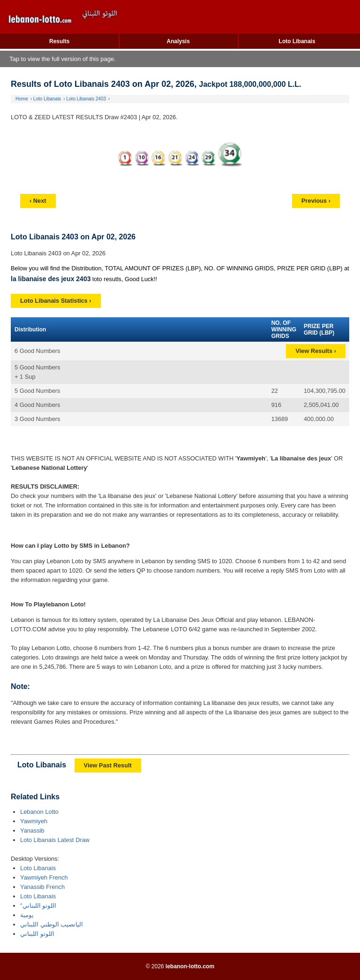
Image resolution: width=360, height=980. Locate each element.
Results (59, 41)
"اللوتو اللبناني (38, 906)
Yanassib (32, 831)
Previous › (316, 201)
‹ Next (38, 201)
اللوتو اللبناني (37, 934)
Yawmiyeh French (44, 877)
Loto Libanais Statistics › (56, 301)
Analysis (178, 41)
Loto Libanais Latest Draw (55, 840)
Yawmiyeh (34, 821)
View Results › (316, 351)
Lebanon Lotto (39, 812)
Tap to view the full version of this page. (63, 59)
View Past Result (108, 765)
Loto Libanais (297, 41)
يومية (27, 915)
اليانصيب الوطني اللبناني (52, 924)
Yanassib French (42, 887)
